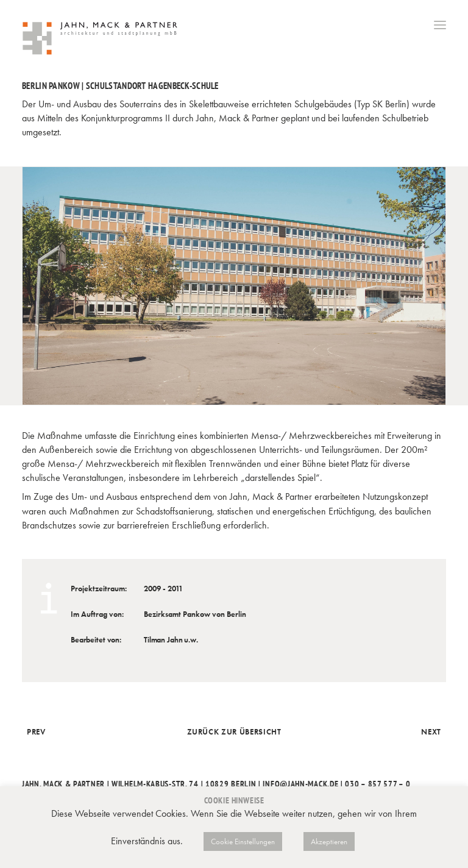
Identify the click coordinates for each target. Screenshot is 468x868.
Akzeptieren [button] (329, 841)
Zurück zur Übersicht (234, 732)
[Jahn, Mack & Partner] (101, 40)
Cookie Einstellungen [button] (243, 841)
